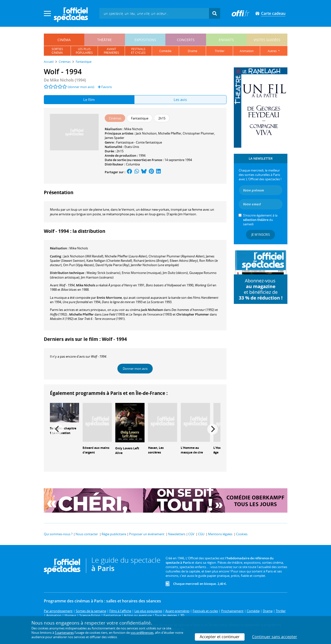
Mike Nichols (133, 129)
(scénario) (103, 273)
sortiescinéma (57, 51)
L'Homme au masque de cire (192, 450)
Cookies (242, 534)
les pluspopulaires (84, 51)
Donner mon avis (135, 369)
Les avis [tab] (180, 100)
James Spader (114, 138)
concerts (186, 40)
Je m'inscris (261, 235)
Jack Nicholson (146, 133)
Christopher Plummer (198, 133)
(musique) (142, 273)
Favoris (105, 87)
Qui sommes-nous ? (58, 534)
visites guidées (267, 40)
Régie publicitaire (114, 534)
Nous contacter (87, 534)
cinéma (64, 40)
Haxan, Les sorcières (156, 450)
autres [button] (273, 51)
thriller (220, 51)
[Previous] (58, 429)
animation (247, 51)
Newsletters (177, 534)
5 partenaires (64, 633)
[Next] (213, 429)
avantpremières (111, 51)
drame (193, 51)
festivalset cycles (138, 51)
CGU (201, 534)
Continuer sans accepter (275, 637)
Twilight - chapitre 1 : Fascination (63, 431)
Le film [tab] (89, 100)
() (83, 256)
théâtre (104, 40)
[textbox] (154, 13)
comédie (165, 51)
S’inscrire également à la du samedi (260, 220)
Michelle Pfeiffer (170, 133)
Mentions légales (220, 534)
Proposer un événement (147, 534)
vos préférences (142, 633)
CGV (191, 534)
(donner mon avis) (81, 87)
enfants (226, 40)
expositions (145, 40)
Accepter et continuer (220, 637)
